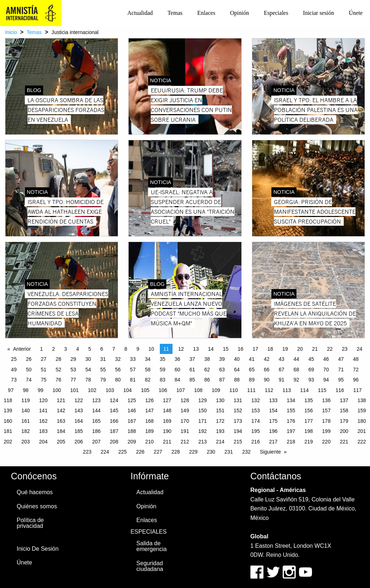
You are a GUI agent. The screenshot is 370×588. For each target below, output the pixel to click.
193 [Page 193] (220, 431)
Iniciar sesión (319, 13)
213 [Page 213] (202, 442)
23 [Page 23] (345, 349)
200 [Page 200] (344, 431)
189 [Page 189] (149, 431)
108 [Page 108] (198, 390)
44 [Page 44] (296, 359)
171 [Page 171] (202, 421)
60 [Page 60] (178, 370)
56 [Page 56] (118, 370)
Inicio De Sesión (38, 549)
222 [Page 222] (361, 442)
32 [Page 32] (118, 359)
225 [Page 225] (122, 452)
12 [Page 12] (181, 349)
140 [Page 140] (26, 410)
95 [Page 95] (341, 380)
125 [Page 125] (132, 400)
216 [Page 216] (256, 442)
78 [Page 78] (88, 380)
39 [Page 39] (222, 359)
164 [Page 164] (78, 421)
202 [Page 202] (8, 442)
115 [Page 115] (322, 390)
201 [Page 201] (361, 431)
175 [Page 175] (273, 421)
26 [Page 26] (29, 359)
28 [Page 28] (58, 359)
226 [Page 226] (140, 452)
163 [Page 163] (61, 421)
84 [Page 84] (178, 380)
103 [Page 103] (110, 390)
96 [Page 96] (356, 380)
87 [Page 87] (222, 380)
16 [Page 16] (241, 349)
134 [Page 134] (291, 400)
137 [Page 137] (344, 400)
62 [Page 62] (207, 370)
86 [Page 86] (207, 380)
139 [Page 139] (8, 410)
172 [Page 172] (220, 421)
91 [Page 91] (282, 380)
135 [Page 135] (309, 400)
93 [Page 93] (311, 380)
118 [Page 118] (8, 400)
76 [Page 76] (58, 380)
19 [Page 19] (285, 349)
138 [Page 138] (361, 400)
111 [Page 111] (251, 390)
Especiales (276, 13)
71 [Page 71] (341, 370)
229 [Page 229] (193, 452)
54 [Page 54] (88, 370)
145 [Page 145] (114, 410)
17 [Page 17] (255, 349)
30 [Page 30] (88, 359)
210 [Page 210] (149, 442)
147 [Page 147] (149, 410)
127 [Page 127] (167, 400)
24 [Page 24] (359, 349)
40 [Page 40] (237, 359)
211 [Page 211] (167, 442)
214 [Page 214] (220, 442)
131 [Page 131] (238, 400)
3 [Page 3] (66, 349)
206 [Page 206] (78, 442)
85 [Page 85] (192, 380)
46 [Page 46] (326, 359)
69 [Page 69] (311, 370)
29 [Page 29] (73, 359)
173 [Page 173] (238, 421)
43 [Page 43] (282, 359)
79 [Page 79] (103, 380)
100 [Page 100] (57, 390)
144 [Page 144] (96, 410)
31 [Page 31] (103, 359)
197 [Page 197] (291, 431)
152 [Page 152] (238, 410)
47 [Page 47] (341, 359)
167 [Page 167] (132, 421)
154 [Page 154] (273, 410)
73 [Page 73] (14, 380)
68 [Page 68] (296, 370)
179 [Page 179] (344, 421)
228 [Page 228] (176, 452)
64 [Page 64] (237, 370)
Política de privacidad (30, 523)
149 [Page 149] (185, 410)
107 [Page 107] (181, 390)
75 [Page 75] (43, 380)
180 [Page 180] (361, 421)
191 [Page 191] (185, 431)
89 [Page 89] (252, 380)
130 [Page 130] (220, 400)
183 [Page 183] (43, 431)
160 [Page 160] (8, 421)
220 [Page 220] (326, 442)
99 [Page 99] (41, 390)
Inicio (11, 32)
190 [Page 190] (167, 431)
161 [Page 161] (26, 421)
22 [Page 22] (330, 349)
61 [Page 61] (192, 370)
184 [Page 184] (61, 431)
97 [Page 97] (11, 390)
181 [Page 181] (8, 431)
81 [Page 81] (133, 380)
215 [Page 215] (238, 442)
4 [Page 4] (78, 349)
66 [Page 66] (267, 370)
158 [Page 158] (344, 410)
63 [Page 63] (222, 370)
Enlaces (206, 13)
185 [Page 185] (78, 431)
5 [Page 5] (90, 349)
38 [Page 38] (207, 359)
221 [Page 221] (344, 442)
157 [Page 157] (326, 410)
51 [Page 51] (43, 370)
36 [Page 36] (178, 359)
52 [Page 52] (58, 370)
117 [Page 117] (357, 390)
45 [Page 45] (311, 359)
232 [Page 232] (246, 452)
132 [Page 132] (256, 400)
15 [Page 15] (226, 349)
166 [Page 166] (114, 421)
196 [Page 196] (273, 431)
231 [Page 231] (228, 452)
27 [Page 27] (43, 359)
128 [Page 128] (185, 400)
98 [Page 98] (26, 390)
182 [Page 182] (26, 431)
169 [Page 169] (167, 421)
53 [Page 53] (73, 370)
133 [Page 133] (273, 400)
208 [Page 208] (114, 442)
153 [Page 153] (256, 410)
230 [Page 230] (211, 452)
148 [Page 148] (167, 410)
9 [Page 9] (138, 349)
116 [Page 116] (340, 390)
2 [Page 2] (54, 349)
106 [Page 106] (163, 390)
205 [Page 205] (61, 442)
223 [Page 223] (87, 452)
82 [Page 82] (148, 380)
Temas (175, 13)
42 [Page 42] (267, 359)
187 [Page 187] (114, 431)
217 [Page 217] (273, 442)
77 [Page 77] (73, 380)
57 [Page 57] (133, 370)
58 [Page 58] (148, 370)
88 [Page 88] (237, 380)
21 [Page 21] (315, 349)
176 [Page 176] (291, 421)
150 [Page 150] (202, 410)
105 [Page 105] (145, 390)
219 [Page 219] (309, 442)
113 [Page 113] (287, 390)
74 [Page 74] (29, 380)
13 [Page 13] (196, 349)
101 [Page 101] (74, 390)
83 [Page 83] (163, 380)
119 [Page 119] (26, 400)
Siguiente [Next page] (270, 452)
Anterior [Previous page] (22, 349)
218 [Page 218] (291, 442)
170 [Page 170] (185, 421)
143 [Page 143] (78, 410)
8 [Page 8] (126, 349)
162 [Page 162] (43, 421)
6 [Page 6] (102, 349)
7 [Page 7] (114, 349)
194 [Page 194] (238, 431)
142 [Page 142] (61, 410)
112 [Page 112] (269, 390)
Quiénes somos (37, 506)
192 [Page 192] (202, 431)
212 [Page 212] (185, 442)
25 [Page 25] (14, 359)
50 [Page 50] (29, 370)
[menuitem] (140, 13)
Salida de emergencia (151, 546)
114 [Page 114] (304, 390)
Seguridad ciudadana (150, 566)
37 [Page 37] (192, 359)
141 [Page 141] (43, 410)
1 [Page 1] (42, 349)
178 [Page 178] (326, 421)
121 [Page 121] (61, 400)
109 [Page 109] (216, 390)
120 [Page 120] (43, 400)
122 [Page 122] (78, 400)
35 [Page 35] (163, 359)
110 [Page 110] (234, 390)
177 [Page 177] (309, 421)
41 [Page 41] (252, 359)
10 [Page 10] (151, 349)
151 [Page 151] (220, 410)
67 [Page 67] (282, 370)
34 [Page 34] (148, 359)
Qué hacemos (35, 492)
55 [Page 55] (103, 370)
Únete (356, 13)
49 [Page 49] (14, 370)
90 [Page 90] (267, 380)
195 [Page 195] (256, 431)
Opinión (240, 13)
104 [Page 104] (127, 390)
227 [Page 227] (158, 452)
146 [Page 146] (132, 410)
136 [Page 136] (326, 400)
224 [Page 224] (105, 452)
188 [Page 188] (132, 431)
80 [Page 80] (118, 380)
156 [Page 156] (309, 410)
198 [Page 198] (309, 431)
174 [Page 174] (256, 421)
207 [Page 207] (96, 442)
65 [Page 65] (252, 370)
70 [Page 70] (326, 370)
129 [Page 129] (202, 400)
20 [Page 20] (300, 349)
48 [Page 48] (356, 359)
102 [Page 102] (92, 390)
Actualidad (140, 13)
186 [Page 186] (96, 431)
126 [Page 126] (149, 400)
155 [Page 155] (291, 410)
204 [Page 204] (43, 442)
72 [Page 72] (356, 370)
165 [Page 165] (96, 421)
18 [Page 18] (270, 349)
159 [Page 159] (361, 410)
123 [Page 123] (96, 400)
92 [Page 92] (296, 380)
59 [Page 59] (163, 370)
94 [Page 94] (326, 380)
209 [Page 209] (132, 442)
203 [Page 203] (26, 442)
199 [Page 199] (326, 431)
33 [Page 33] (133, 359)
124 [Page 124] (114, 400)
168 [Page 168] (149, 421)
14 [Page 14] (211, 349)
